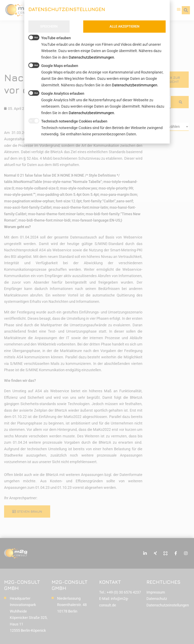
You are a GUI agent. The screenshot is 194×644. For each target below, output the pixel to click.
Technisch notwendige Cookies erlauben (68, 121)
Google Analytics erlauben (56, 93)
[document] (97, 322)
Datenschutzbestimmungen (91, 113)
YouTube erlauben (50, 37)
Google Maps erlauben (53, 65)
